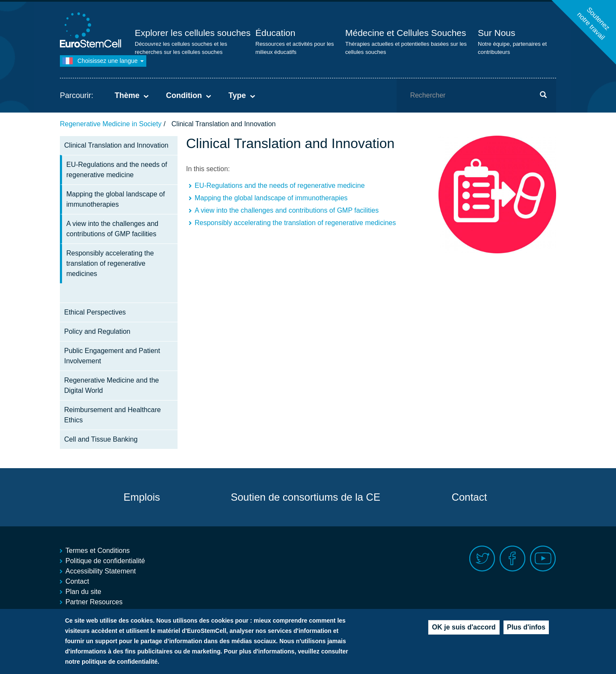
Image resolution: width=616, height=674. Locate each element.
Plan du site (83, 592)
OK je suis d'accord (464, 629)
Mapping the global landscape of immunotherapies (115, 199)
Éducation (275, 33)
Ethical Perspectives (95, 312)
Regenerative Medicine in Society (111, 124)
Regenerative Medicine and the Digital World (111, 385)
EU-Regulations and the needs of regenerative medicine (117, 170)
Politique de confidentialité (105, 561)
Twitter (482, 559)
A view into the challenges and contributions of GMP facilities (112, 229)
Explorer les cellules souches (193, 33)
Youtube (543, 559)
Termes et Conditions (98, 551)
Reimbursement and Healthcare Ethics (113, 415)
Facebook (513, 559)
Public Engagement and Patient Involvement (112, 356)
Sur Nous (497, 33)
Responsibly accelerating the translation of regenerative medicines (110, 263)
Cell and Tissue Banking (101, 439)
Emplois (142, 497)
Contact (469, 497)
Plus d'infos (526, 629)
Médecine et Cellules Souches (406, 33)
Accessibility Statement (101, 571)
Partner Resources (94, 602)
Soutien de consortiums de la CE (305, 497)
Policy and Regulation (97, 331)
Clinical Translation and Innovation (116, 145)
